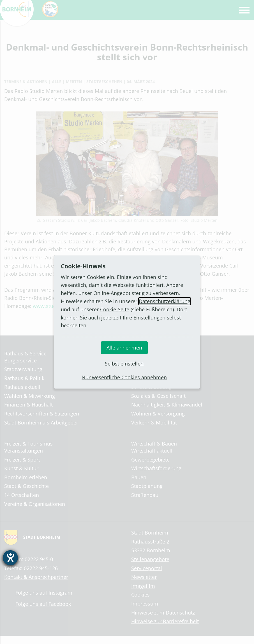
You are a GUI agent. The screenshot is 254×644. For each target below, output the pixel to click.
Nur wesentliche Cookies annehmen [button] (124, 377)
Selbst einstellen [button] (124, 364)
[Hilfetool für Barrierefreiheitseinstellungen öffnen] (10, 558)
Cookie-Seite (115, 309)
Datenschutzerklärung (165, 301)
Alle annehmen (124, 348)
